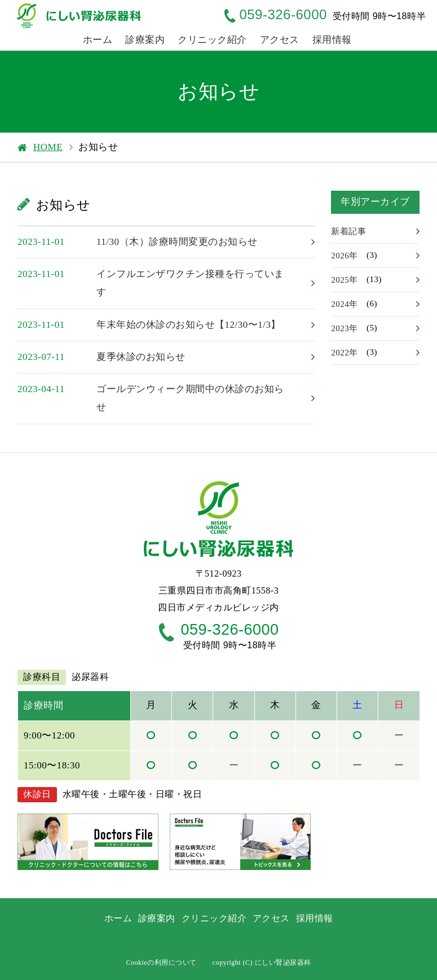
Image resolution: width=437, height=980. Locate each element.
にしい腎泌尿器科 (283, 963)
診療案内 (145, 40)
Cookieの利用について (161, 963)
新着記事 (348, 231)
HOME (48, 147)
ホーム (98, 40)
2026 (340, 256)
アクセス (280, 40)
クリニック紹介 (212, 40)
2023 (340, 328)
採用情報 (332, 40)
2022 (340, 353)
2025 (340, 280)
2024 (340, 304)
